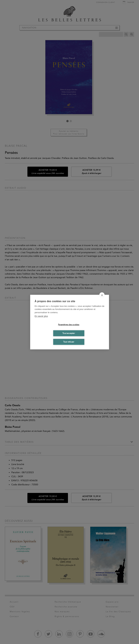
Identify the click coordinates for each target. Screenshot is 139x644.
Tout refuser (69, 342)
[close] (102, 295)
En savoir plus (41, 316)
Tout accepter (69, 333)
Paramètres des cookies (69, 325)
